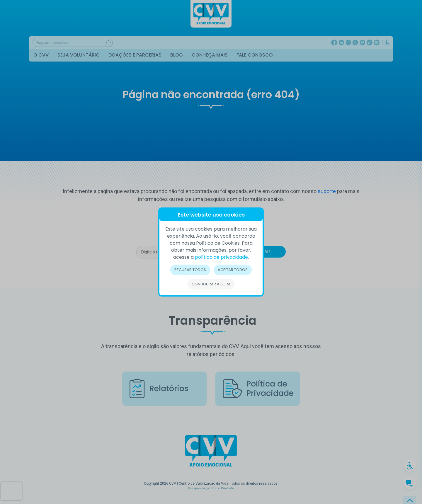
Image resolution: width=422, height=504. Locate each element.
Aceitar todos (233, 270)
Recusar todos (190, 270)
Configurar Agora (211, 284)
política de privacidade (221, 257)
